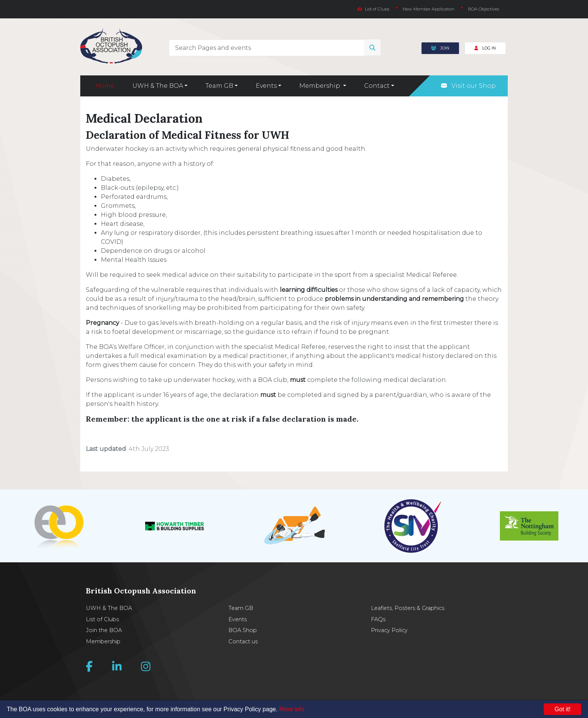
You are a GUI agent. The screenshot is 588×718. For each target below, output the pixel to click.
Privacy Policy (389, 630)
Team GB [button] (219, 86)
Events (238, 619)
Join (440, 48)
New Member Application (429, 9)
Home (105, 86)
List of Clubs (373, 9)
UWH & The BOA (109, 608)
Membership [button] (320, 86)
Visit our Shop (468, 86)
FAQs (378, 619)
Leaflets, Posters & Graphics (408, 608)
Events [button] (266, 86)
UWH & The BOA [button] (158, 86)
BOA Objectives (484, 9)
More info (292, 709)
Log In (485, 48)
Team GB (241, 608)
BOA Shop (243, 630)
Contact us (243, 641)
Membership (103, 641)
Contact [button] (377, 86)
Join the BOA (104, 630)
